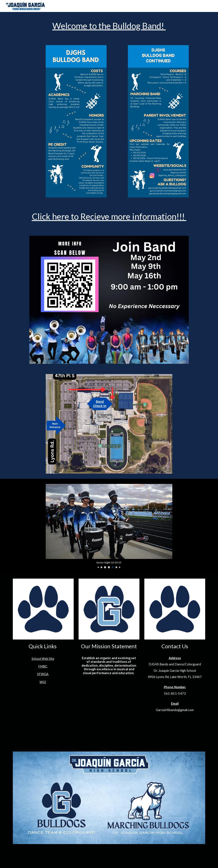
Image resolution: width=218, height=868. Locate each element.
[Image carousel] (109, 526)
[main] (109, 26)
